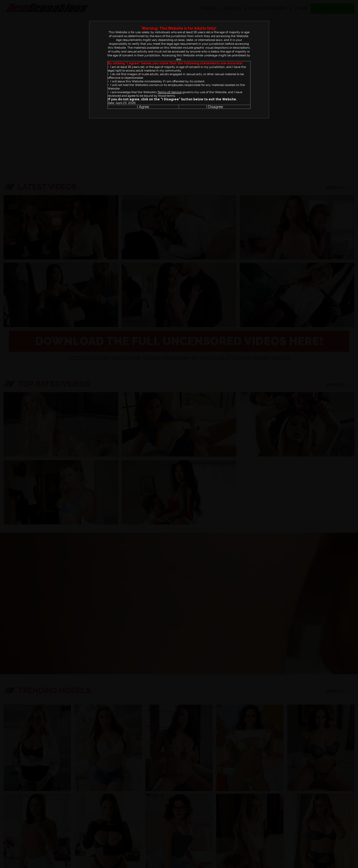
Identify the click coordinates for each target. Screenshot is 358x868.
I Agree (143, 107)
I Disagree (215, 107)
